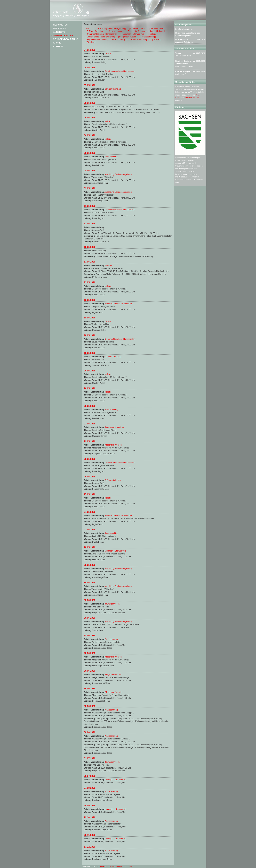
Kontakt (58, 46)
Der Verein (60, 28)
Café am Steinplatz (113, 89)
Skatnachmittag (111, 157)
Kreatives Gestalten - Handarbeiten (120, 71)
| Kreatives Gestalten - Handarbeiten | (102, 34)
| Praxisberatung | (148, 37)
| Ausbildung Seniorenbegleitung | (111, 28)
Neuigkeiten (60, 25)
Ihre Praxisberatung (184, 29)
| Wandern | (91, 42)
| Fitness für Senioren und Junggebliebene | (146, 31)
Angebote (59, 32)
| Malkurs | (153, 34)
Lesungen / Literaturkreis (115, 551)
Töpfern (108, 54)
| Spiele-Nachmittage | (139, 40)
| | (93, 28)
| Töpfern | (157, 40)
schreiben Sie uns (192, 98)
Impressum (111, 866)
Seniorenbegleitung (66, 39)
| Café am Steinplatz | (95, 31)
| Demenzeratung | (115, 31)
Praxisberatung (111, 639)
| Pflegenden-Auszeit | (128, 37)
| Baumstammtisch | (138, 28)
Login (130, 866)
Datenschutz (121, 866)
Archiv (57, 43)
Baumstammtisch (112, 604)
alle (87, 28)
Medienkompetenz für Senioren (118, 304)
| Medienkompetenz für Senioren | (100, 37)
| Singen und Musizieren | (97, 40)
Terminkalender (63, 36)
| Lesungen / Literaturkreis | (133, 34)
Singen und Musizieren (114, 427)
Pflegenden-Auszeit (113, 445)
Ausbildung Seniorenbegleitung (118, 174)
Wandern (108, 265)
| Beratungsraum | (157, 28)
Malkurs (108, 121)
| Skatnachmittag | (119, 40)
